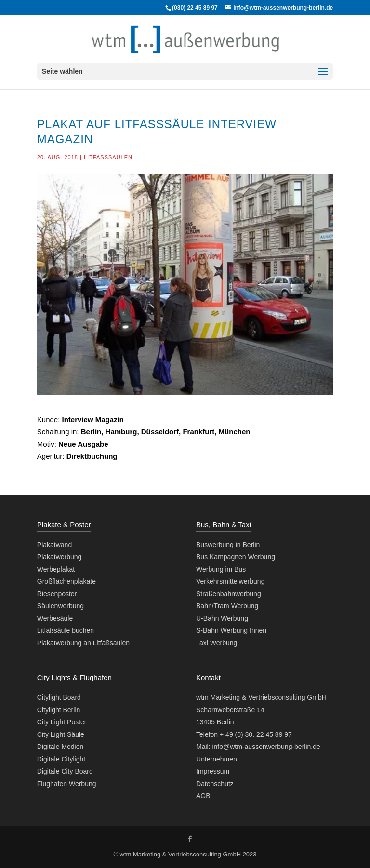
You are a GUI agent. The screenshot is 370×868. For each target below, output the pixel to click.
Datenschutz (215, 784)
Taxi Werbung (217, 643)
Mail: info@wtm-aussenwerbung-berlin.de (258, 747)
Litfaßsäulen (108, 157)
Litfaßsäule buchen (66, 630)
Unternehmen (217, 759)
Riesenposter (57, 594)
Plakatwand (54, 545)
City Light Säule (61, 734)
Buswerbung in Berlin (228, 545)
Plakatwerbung (59, 557)
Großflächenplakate (66, 581)
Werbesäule (55, 618)
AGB (203, 796)
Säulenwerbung (60, 606)
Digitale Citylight (61, 759)
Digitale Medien (60, 747)
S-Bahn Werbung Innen (231, 630)
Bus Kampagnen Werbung (236, 557)
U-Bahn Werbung (222, 618)
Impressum (213, 771)
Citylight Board (59, 697)
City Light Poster (62, 722)
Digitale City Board (65, 771)
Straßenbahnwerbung (229, 594)
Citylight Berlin (59, 710)
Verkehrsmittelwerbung (230, 581)
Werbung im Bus (221, 569)
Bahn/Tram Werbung (227, 606)
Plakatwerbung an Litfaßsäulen (83, 643)
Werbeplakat (56, 569)
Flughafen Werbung (67, 784)
